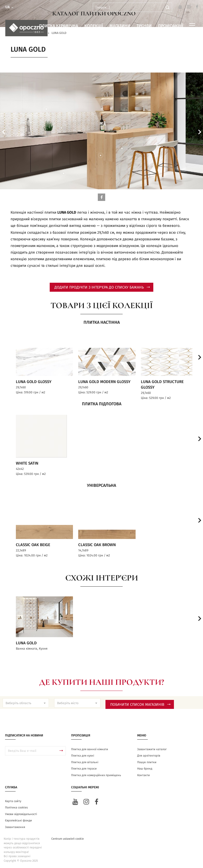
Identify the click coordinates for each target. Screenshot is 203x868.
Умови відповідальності (21, 814)
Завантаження (15, 827)
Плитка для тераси (84, 768)
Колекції (94, 26)
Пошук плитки (147, 762)
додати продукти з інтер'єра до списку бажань (102, 287)
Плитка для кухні (83, 755)
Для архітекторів (149, 755)
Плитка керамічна (59, 26)
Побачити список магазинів (140, 704)
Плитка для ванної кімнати (90, 749)
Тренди (144, 26)
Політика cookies (16, 807)
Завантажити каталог (152, 749)
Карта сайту (13, 801)
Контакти (144, 775)
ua (10, 7)
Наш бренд (145, 768)
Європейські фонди (19, 820)
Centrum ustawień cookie (68, 838)
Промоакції (171, 26)
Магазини (120, 26)
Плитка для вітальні (85, 762)
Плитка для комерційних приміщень (96, 775)
